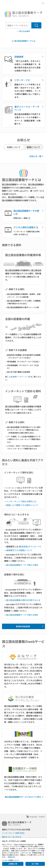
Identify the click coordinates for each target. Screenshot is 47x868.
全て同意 (35, 864)
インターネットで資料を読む (13, 833)
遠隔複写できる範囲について (19, 550)
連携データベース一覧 (21, 377)
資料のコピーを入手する (12, 837)
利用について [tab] (14, 147)
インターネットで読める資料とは (21, 501)
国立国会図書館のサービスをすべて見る (25, 797)
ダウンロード (34, 546)
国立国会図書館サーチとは (23, 41)
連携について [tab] (33, 147)
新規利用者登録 (30, 626)
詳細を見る (12, 857)
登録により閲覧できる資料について (22, 505)
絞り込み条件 (23, 31)
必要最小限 (13, 864)
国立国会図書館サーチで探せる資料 (22, 565)
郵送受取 (23, 546)
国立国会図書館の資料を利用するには (23, 600)
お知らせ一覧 (37, 156)
